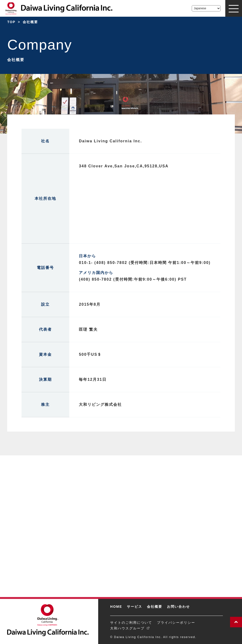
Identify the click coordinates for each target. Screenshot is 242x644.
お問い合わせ (178, 607)
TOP (11, 22)
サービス (134, 607)
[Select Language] (206, 8)
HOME (116, 607)
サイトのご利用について (131, 623)
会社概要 (155, 607)
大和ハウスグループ (127, 628)
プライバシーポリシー (176, 623)
